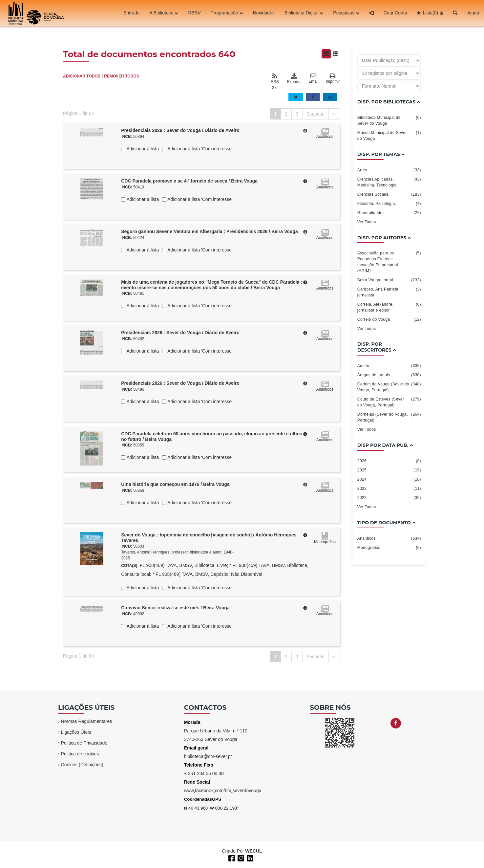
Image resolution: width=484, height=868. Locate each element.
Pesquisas (346, 13)
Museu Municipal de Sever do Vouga (389, 135)
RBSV (194, 13)
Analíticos (389, 538)
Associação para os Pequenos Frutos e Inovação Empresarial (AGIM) (389, 262)
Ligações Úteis (76, 732)
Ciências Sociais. (389, 194)
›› (334, 114)
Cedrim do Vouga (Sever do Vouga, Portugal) (389, 387)
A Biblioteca (164, 13)
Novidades (264, 13)
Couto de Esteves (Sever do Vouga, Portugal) (389, 402)
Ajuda (473, 13)
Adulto (389, 366)
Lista (430, 13)
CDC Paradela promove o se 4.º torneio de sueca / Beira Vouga (189, 181)
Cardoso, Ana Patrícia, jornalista (389, 292)
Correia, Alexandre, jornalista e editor (389, 307)
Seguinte (316, 114)
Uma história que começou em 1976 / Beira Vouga (175, 484)
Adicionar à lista (142, 149)
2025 (389, 470)
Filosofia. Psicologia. (389, 204)
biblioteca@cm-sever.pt (208, 756)
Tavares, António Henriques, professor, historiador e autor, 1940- (177, 552)
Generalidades (389, 213)
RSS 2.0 (275, 81)
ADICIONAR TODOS (82, 76)
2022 (389, 498)
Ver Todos (367, 222)
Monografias (389, 548)
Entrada (131, 13)
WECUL (253, 851)
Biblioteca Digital (304, 13)
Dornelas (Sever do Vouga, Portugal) (389, 417)
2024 (389, 479)
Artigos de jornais (389, 375)
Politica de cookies (80, 754)
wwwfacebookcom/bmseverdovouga (223, 791)
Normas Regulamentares (87, 721)
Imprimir (333, 79)
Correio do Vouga (389, 319)
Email (313, 78)
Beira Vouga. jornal (389, 280)
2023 (389, 488)
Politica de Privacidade (84, 743)
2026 (389, 461)
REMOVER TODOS (121, 76)
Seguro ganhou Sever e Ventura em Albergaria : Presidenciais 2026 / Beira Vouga (209, 231)
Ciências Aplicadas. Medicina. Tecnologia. (389, 182)
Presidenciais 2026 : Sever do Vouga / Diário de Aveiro (180, 130)
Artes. (389, 170)
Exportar (294, 78)
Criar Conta (395, 13)
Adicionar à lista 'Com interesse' (199, 149)
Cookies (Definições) (82, 765)
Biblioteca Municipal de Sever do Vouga (389, 120)
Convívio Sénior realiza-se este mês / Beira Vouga (175, 608)
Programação (227, 13)
